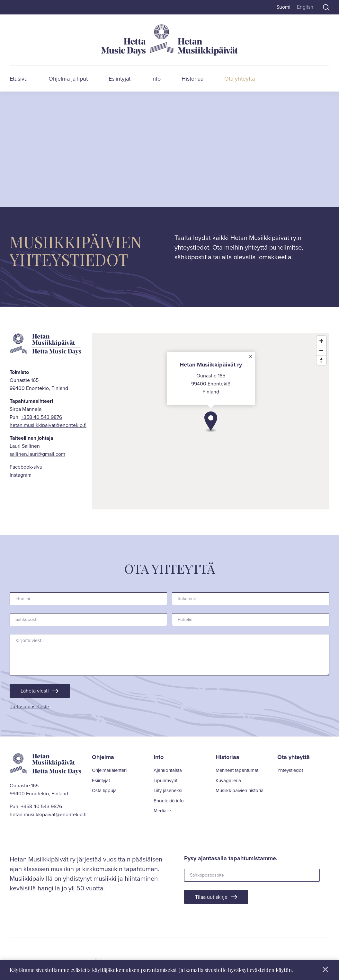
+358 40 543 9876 (41, 417)
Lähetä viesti (37, 691)
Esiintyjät (120, 79)
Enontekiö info (169, 802)
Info (156, 79)
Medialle (162, 812)
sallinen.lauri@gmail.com (37, 454)
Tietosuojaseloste (29, 708)
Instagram (21, 475)
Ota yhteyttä (240, 79)
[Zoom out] (321, 350)
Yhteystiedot (290, 772)
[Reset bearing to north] (321, 360)
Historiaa (192, 79)
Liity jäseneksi (168, 792)
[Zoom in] (321, 341)
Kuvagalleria (228, 782)
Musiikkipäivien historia (240, 792)
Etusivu (19, 79)
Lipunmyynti (166, 782)
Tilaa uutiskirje (213, 899)
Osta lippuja (104, 792)
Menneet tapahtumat (237, 772)
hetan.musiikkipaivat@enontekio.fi (48, 425)
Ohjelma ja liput (68, 79)
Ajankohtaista (168, 772)
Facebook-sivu (26, 467)
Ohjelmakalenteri (109, 772)
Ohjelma (103, 758)
